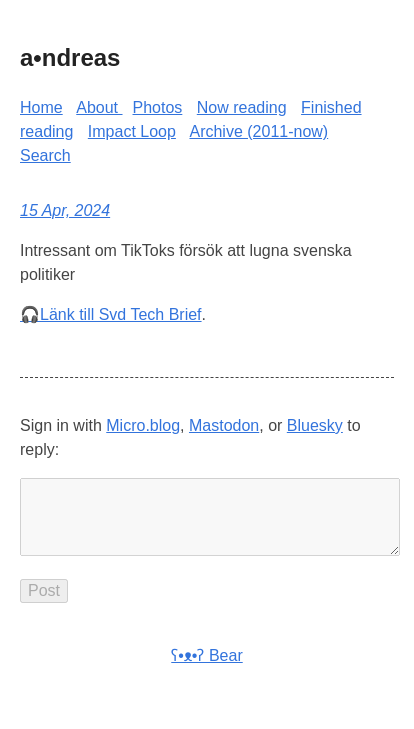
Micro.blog (143, 425)
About (99, 107)
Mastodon (224, 425)
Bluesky (315, 425)
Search (45, 155)
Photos (158, 107)
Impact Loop (132, 131)
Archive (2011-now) (258, 131)
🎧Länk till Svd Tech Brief (111, 314)
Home (41, 107)
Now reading (242, 107)
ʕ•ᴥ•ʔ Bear (206, 671)
